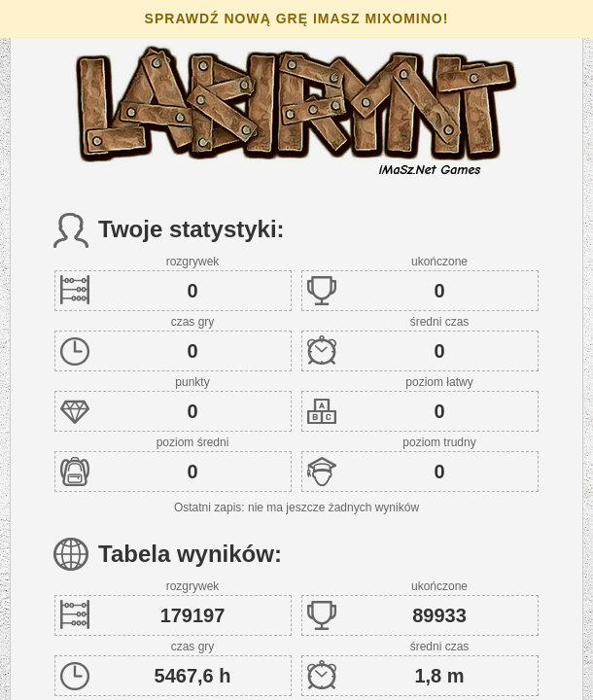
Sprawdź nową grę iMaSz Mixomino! (297, 18)
